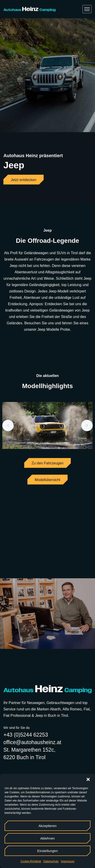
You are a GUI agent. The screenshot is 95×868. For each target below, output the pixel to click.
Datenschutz (51, 861)
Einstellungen (47, 851)
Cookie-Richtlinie (31, 861)
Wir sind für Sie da (16, 728)
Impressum (68, 861)
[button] (88, 779)
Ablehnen (47, 838)
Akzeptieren (47, 826)
